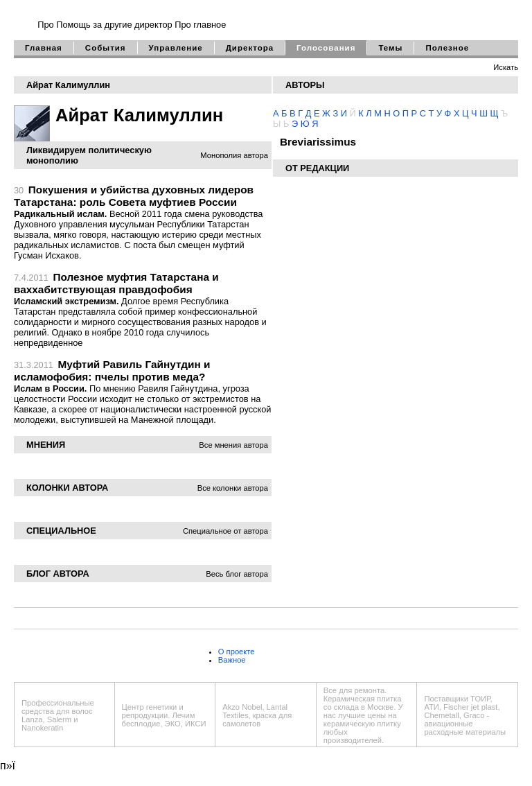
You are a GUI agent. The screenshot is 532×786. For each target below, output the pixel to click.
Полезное (447, 48)
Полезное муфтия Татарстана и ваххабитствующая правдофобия (116, 283)
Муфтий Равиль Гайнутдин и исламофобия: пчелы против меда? (112, 370)
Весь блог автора (237, 574)
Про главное (200, 25)
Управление (176, 48)
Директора (250, 48)
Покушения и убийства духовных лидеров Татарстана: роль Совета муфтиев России (134, 196)
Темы (390, 48)
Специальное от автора (225, 531)
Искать (506, 67)
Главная (44, 48)
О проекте (237, 652)
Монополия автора (234, 155)
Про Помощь (64, 25)
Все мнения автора (233, 445)
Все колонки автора (233, 488)
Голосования (326, 48)
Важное (232, 660)
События (106, 48)
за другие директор (132, 25)
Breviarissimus (318, 142)
